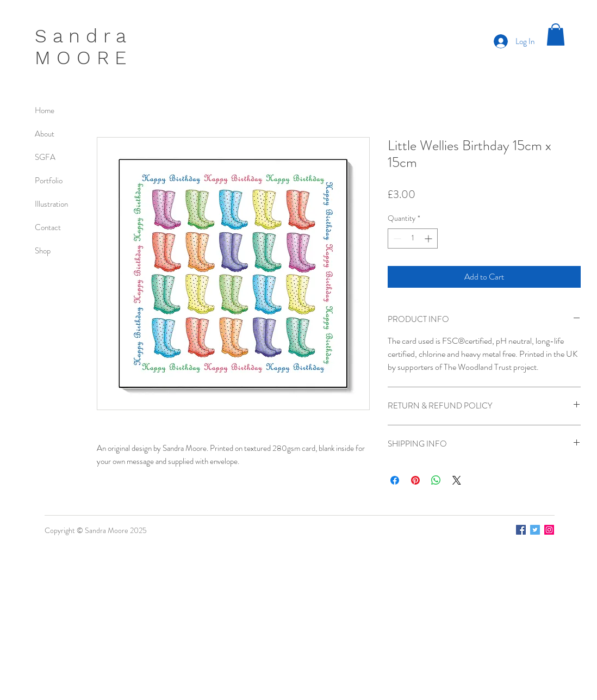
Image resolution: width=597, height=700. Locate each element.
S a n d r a (80, 36)
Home (45, 110)
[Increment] (429, 239)
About (45, 134)
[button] (556, 35)
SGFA (45, 157)
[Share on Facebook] (395, 480)
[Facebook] (521, 530)
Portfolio (49, 181)
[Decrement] (396, 239)
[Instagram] (549, 530)
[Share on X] (457, 480)
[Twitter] (535, 530)
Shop (43, 251)
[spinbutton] (413, 239)
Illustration (51, 204)
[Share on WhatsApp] (436, 480)
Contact (48, 227)
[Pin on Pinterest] (415, 480)
